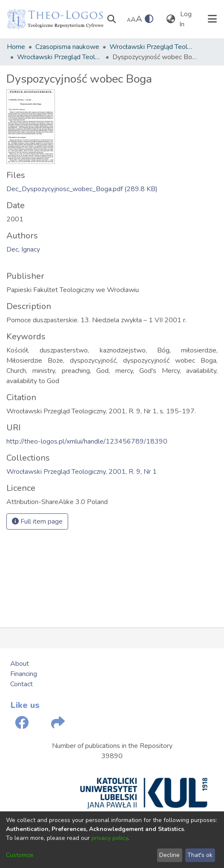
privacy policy (110, 838)
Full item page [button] (37, 521)
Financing (24, 674)
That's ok (200, 855)
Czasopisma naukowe (67, 47)
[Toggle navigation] (212, 19)
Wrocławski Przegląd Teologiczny (152, 47)
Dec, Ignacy (23, 249)
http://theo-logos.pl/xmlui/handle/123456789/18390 (87, 441)
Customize (20, 855)
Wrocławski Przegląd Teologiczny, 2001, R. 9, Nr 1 (60, 57)
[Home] (55, 19)
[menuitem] (171, 19)
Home (16, 47)
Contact (22, 684)
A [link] (129, 20)
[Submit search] (111, 19)
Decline (169, 855)
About (20, 664)
